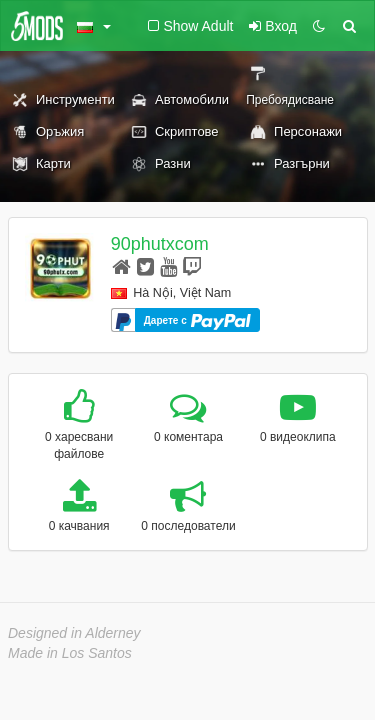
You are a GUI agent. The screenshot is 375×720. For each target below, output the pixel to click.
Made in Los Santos (70, 653)
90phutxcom (160, 244)
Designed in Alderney (74, 633)
